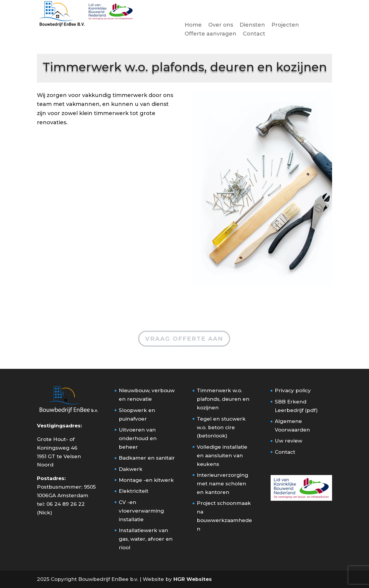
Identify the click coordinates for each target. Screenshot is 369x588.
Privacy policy (293, 390)
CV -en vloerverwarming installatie (141, 511)
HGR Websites (193, 579)
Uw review (288, 441)
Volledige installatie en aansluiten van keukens (222, 455)
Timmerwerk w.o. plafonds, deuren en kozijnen (223, 399)
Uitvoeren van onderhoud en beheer (138, 438)
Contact (254, 34)
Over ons (221, 25)
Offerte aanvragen (210, 34)
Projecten (285, 25)
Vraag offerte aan (184, 338)
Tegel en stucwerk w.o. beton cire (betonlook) (221, 427)
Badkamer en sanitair (147, 458)
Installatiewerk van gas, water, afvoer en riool (146, 539)
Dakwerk (131, 469)
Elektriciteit (134, 491)
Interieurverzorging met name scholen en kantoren (222, 484)
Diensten (252, 25)
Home (193, 25)
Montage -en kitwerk (146, 480)
